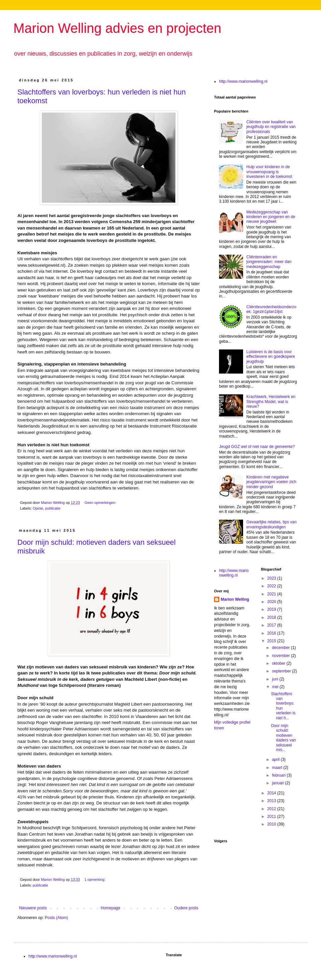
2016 (272, 633)
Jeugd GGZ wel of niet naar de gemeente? (257, 447)
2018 (272, 617)
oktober (279, 663)
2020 (272, 602)
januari (278, 783)
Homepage (111, 908)
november (281, 656)
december (281, 648)
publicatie (53, 508)
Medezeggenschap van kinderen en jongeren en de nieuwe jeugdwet (271, 217)
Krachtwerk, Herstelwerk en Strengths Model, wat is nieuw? (271, 402)
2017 (272, 625)
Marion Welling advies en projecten (117, 28)
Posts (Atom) (56, 918)
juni (276, 679)
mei (276, 687)
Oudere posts (186, 908)
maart (278, 768)
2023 (272, 578)
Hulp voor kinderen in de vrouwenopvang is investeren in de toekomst (269, 172)
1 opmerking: (95, 879)
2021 (272, 594)
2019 (272, 609)
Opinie (38, 508)
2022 (272, 586)
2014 (272, 793)
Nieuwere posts (33, 908)
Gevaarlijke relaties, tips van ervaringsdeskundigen (272, 524)
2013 (272, 801)
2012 (272, 809)
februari (279, 775)
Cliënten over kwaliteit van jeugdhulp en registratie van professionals (271, 127)
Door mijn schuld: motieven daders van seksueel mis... (283, 738)
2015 (272, 641)
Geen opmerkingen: (101, 503)
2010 (272, 824)
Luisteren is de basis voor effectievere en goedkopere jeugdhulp (271, 357)
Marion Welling (235, 599)
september (282, 671)
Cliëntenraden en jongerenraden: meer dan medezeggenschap (269, 262)
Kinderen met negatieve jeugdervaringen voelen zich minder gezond (271, 482)
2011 (272, 816)
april (276, 760)
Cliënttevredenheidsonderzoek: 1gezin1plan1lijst (271, 309)
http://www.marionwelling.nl (243, 81)
